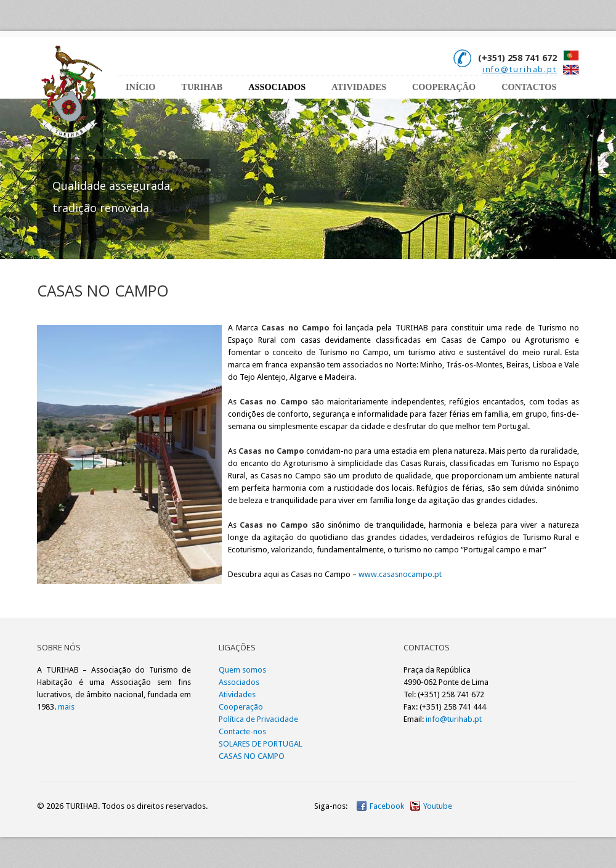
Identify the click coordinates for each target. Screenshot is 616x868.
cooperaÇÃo (444, 87)
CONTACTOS (529, 87)
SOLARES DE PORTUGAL (261, 744)
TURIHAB (202, 87)
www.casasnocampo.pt (400, 574)
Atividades (237, 694)
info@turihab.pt (520, 69)
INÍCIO (140, 87)
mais (66, 707)
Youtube (438, 806)
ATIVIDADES (359, 87)
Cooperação (241, 707)
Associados (277, 87)
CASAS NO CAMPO (252, 756)
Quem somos (242, 670)
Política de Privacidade (258, 719)
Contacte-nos (242, 731)
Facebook (387, 806)
